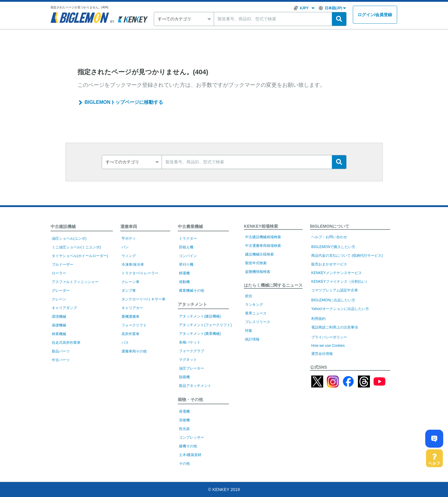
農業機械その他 (192, 291)
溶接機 (184, 420)
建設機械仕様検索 (259, 254)
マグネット (188, 360)
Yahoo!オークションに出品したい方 (340, 309)
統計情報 (252, 339)
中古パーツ (61, 360)
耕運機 (184, 273)
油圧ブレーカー (192, 368)
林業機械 (59, 334)
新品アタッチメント (195, 386)
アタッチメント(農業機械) (200, 334)
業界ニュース (256, 313)
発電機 (184, 411)
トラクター (188, 238)
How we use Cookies (328, 346)
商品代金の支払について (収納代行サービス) (347, 256)
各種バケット (190, 342)
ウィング (129, 256)
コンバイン (188, 256)
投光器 (184, 429)
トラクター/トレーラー (140, 273)
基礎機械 (59, 325)
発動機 (184, 282)
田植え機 (186, 247)
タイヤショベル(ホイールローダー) (80, 256)
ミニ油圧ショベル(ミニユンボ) (76, 247)
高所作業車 (130, 334)
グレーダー (61, 291)
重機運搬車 (130, 317)
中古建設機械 (63, 227)
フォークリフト (134, 325)
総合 (249, 296)
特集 (249, 331)
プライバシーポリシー (329, 337)
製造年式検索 (256, 263)
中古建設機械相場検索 (263, 237)
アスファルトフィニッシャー (75, 282)
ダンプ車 (129, 291)
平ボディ (129, 238)
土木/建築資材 (190, 455)
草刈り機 (186, 265)
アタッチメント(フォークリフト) (205, 325)
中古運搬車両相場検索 (263, 246)
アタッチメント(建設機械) (200, 316)
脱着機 (184, 377)
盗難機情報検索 (258, 272)
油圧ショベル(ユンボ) (69, 238)
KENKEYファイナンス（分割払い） (340, 282)
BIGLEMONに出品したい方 (333, 300)
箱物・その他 (190, 399)
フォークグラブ (192, 351)
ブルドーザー (63, 265)
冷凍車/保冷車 (133, 265)
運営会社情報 (322, 354)
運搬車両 (129, 227)
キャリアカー (132, 308)
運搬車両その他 (134, 351)
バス (125, 343)
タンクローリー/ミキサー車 (143, 299)
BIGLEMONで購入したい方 (333, 247)
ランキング (254, 305)
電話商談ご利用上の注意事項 (335, 327)
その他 (184, 463)
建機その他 (188, 446)
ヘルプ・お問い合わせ (329, 237)
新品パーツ (61, 351)
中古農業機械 (190, 227)
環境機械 (59, 317)
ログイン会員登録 (375, 15)
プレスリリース (258, 322)
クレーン (59, 299)
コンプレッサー (192, 437)
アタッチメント (192, 304)
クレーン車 (130, 282)
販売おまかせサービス (329, 264)
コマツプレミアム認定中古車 (335, 290)
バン (125, 247)
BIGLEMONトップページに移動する (124, 102)
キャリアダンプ (64, 308)
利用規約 (318, 319)
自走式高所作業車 (66, 343)
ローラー (59, 273)
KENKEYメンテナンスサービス (337, 273)
